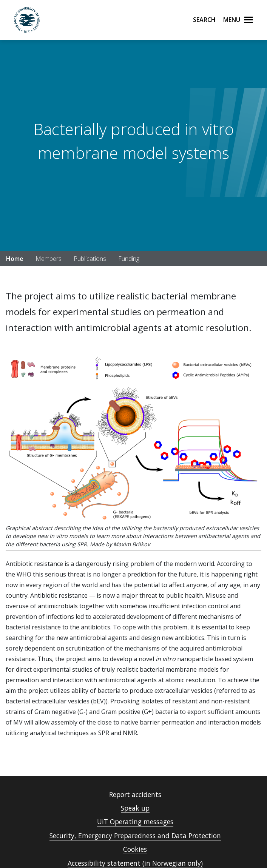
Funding (129, 259)
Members (49, 259)
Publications (90, 259)
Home (15, 259)
